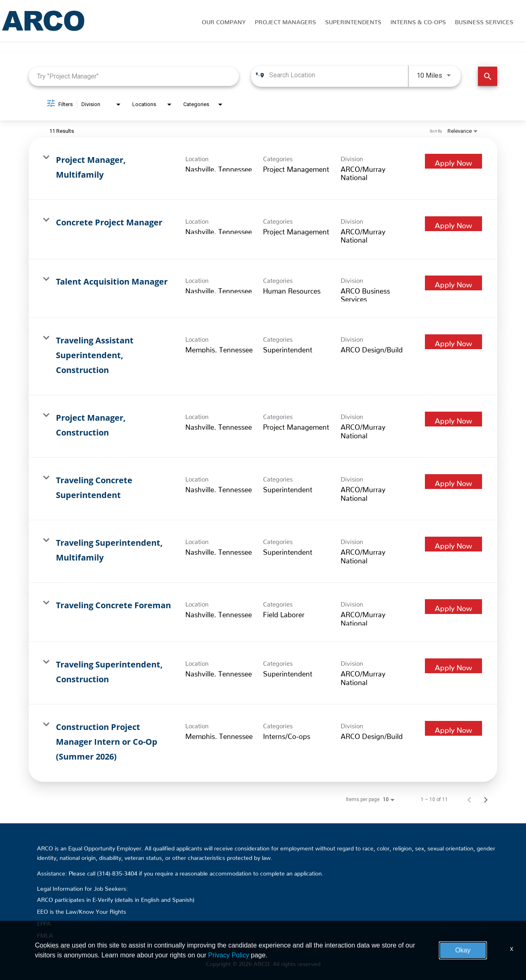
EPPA (44, 922)
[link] (263, 169)
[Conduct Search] (488, 76)
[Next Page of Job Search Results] (486, 799)
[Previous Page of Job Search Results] (469, 799)
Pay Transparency (60, 946)
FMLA (45, 934)
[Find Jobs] (488, 76)
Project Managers (285, 21)
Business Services (484, 21)
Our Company (224, 21)
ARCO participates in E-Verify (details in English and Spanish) (116, 898)
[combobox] (134, 76)
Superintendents (353, 21)
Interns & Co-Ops (418, 21)
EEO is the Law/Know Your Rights (82, 910)
